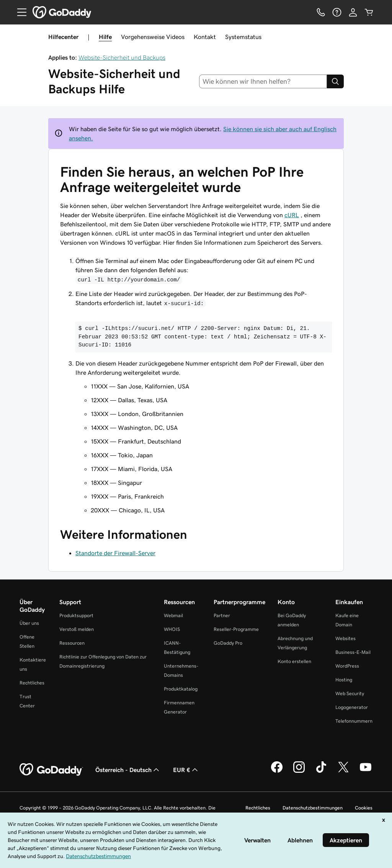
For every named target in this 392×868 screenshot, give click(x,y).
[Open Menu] (19, 12)
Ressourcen (72, 643)
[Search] (335, 81)
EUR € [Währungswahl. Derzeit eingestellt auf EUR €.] (186, 770)
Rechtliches (32, 683)
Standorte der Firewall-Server (115, 553)
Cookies (364, 808)
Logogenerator (352, 707)
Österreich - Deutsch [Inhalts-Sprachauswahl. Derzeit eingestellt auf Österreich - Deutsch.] (128, 770)
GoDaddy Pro (228, 643)
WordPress (347, 666)
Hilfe (105, 37)
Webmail (173, 615)
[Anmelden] (353, 12)
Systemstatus (243, 37)
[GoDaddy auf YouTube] (366, 772)
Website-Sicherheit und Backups (122, 57)
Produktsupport (76, 615)
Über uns (29, 623)
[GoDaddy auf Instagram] (299, 772)
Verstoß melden (77, 629)
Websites (345, 638)
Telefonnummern (354, 721)
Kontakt (205, 37)
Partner (222, 615)
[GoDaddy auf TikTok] (321, 772)
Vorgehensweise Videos (153, 37)
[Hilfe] (337, 12)
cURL (292, 215)
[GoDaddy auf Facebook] (277, 772)
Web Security (350, 693)
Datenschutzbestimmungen (313, 808)
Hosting (344, 680)
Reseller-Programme (236, 629)
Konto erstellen (294, 661)
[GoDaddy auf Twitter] (343, 772)
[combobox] (263, 81)
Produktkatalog (181, 689)
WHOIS (172, 629)
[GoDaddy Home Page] (51, 770)
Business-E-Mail (353, 652)
